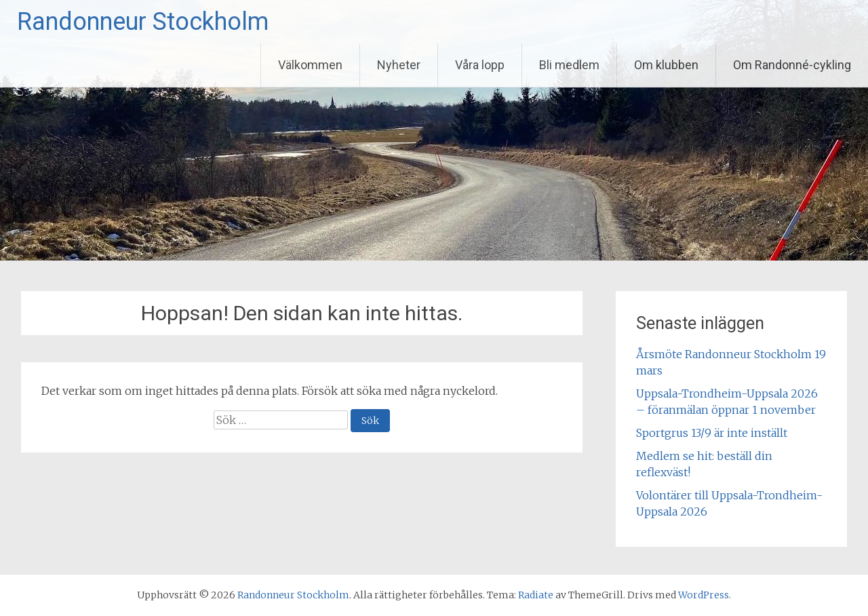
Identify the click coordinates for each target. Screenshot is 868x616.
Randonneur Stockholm (143, 22)
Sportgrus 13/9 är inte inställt (712, 433)
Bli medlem (569, 65)
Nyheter (399, 65)
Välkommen (310, 65)
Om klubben (666, 65)
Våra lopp (480, 65)
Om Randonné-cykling (792, 65)
